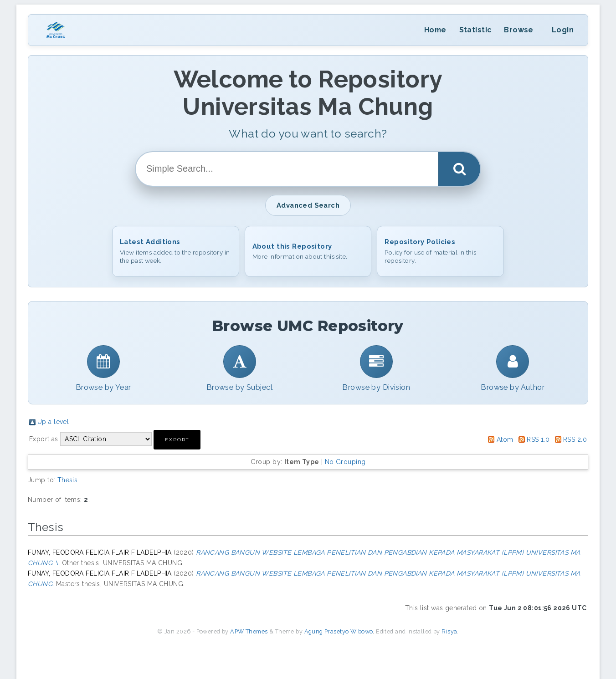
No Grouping (345, 462)
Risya (449, 631)
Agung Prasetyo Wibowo (339, 631)
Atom (505, 439)
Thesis (68, 480)
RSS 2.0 (575, 439)
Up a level (53, 422)
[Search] (459, 169)
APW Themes (249, 631)
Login (563, 30)
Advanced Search (308, 205)
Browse (519, 30)
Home (435, 30)
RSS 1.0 (538, 439)
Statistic (475, 30)
